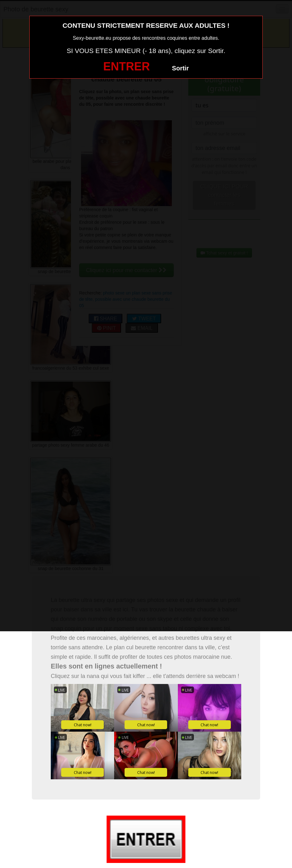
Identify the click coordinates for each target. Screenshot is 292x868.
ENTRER (126, 66)
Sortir (180, 68)
